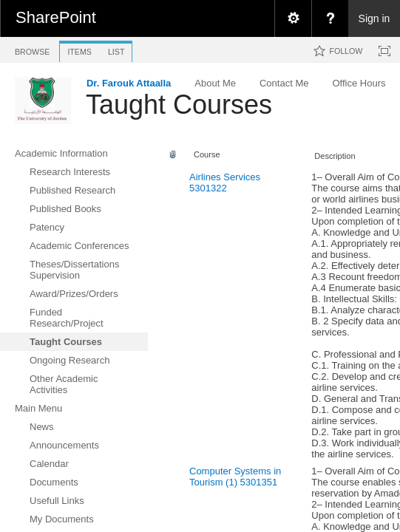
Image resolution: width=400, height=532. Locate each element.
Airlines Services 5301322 (225, 183)
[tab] (32, 49)
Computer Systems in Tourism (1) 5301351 (235, 477)
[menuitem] (293, 18)
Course (207, 154)
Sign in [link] (374, 18)
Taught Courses (179, 105)
